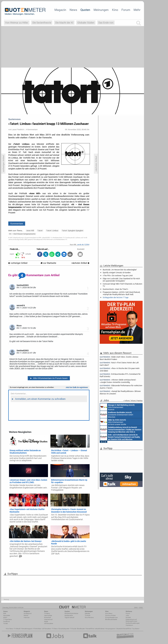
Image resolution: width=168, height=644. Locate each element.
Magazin (60, 10)
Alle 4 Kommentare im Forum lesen (49, 378)
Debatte (87, 613)
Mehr (137, 10)
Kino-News (109, 613)
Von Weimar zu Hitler (17, 23)
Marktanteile (69, 615)
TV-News (47, 613)
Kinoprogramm (110, 629)
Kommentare (17, 223)
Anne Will (30, 231)
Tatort (40, 231)
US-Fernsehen (49, 623)
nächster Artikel (80, 263)
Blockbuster (81, 629)
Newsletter (7, 615)
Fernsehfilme (90, 629)
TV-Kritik (88, 615)
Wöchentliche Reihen (71, 613)
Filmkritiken (37, 629)
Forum (126, 10)
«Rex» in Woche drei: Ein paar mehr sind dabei (120, 369)
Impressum (129, 625)
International (48, 619)
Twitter (5, 623)
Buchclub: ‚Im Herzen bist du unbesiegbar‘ (120, 270)
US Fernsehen (47, 629)
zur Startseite (48, 263)
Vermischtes (48, 615)
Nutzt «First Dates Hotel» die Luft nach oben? (119, 364)
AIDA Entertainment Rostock (117, 407)
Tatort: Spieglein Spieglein (72, 231)
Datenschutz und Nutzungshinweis (131, 620)
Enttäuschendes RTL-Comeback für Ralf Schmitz (120, 375)
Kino (115, 10)
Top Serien (136, 629)
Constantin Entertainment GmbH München (117, 414)
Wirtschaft (47, 617)
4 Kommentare (32, 129)
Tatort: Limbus (52, 231)
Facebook (6, 621)
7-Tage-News (8, 619)
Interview (27, 617)
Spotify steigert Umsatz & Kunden (117, 272)
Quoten (85, 10)
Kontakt (128, 617)
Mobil (5, 617)
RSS (5, 613)
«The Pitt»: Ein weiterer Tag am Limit (118, 275)
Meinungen (101, 10)
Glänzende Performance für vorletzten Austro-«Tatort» (121, 387)
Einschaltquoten (64, 629)
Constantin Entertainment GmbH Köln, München (120, 437)
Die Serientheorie (42, 23)
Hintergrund (28, 613)
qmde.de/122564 (83, 244)
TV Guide (73, 629)
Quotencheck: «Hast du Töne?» (115, 289)
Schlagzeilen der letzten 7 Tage (116, 297)
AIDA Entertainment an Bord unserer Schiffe (113, 422)
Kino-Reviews (89, 617)
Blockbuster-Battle (111, 619)
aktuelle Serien (100, 629)
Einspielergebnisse (111, 617)
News (73, 10)
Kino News (10, 629)
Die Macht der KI (64, 23)
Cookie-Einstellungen (133, 623)
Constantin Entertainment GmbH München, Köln (121, 429)
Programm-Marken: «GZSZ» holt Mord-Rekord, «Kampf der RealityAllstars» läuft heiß (121, 293)
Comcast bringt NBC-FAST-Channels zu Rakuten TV (122, 285)
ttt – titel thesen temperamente (22, 234)
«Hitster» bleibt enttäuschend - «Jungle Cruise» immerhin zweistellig (118, 381)
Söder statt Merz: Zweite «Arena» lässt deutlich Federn (119, 358)
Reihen (26, 615)
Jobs (127, 615)
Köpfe (46, 621)
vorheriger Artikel (18, 263)
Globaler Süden (86, 23)
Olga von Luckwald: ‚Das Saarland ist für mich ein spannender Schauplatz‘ (121, 280)
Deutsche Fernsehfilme (124, 629)
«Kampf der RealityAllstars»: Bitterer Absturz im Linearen (120, 392)
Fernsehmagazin (27, 629)
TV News (55, 629)
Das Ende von (106, 23)
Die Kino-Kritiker (110, 615)
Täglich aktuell (69, 617)
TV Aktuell (17, 629)
